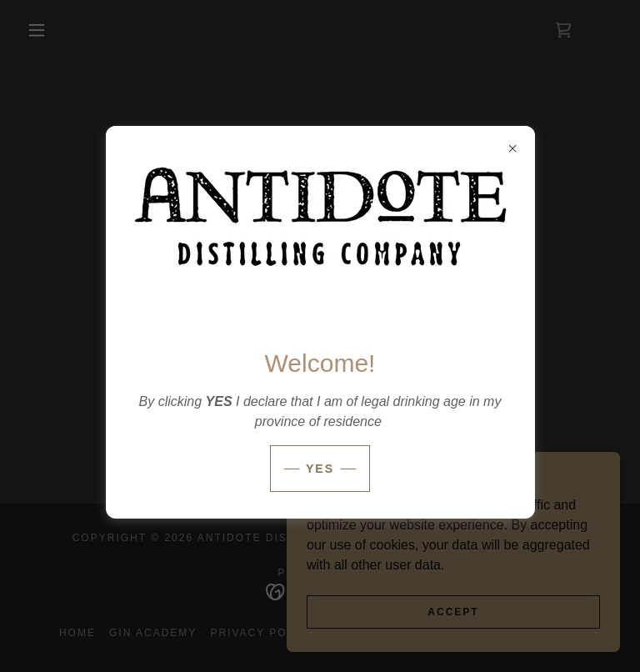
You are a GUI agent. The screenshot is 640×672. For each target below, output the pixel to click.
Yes (320, 469)
